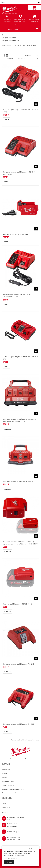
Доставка (5, 773)
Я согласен (9, 862)
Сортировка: (10, 59)
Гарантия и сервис (8, 781)
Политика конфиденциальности (13, 789)
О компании (6, 770)
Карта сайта (6, 807)
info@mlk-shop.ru (13, 832)
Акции (4, 803)
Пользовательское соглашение (12, 793)
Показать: (28, 55)
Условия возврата (8, 785)
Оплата (4, 777)
